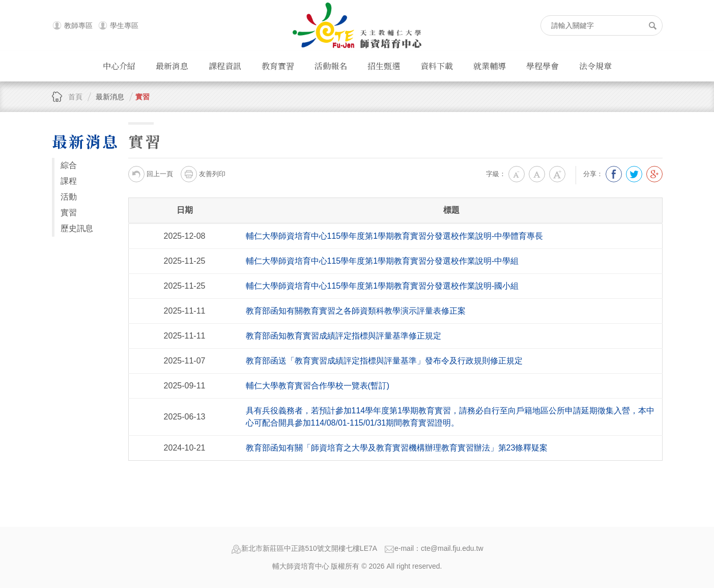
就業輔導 (490, 66)
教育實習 (278, 66)
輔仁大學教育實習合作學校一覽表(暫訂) (318, 386)
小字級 (517, 174)
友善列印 (203, 174)
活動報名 (331, 66)
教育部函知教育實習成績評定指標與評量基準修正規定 (344, 336)
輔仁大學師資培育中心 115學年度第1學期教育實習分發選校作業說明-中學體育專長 (395, 236)
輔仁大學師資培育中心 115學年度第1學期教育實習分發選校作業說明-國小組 (382, 286)
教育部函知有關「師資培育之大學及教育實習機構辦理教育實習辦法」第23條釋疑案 (397, 448)
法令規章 (595, 66)
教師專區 (78, 25)
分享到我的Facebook (614, 174)
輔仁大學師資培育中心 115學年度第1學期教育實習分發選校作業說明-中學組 (382, 261)
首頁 (75, 97)
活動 (69, 197)
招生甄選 (384, 66)
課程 (69, 181)
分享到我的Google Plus (654, 174)
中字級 (537, 174)
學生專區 (124, 25)
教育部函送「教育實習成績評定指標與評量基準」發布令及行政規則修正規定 (384, 361)
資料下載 (437, 66)
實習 (142, 97)
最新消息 (172, 66)
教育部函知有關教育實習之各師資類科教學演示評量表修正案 (356, 311)
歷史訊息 (77, 228)
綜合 (69, 165)
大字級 (557, 174)
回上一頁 (151, 174)
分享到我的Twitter (634, 174)
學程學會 (542, 66)
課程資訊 (225, 66)
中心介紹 (119, 66)
